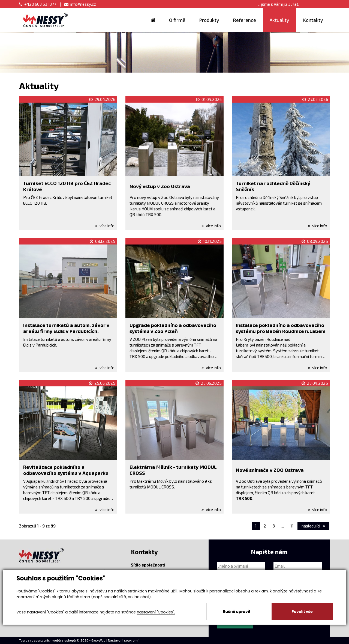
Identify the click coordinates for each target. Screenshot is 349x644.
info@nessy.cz (80, 4)
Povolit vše (302, 612)
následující (313, 526)
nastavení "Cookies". (156, 612)
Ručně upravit (237, 612)
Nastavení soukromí (123, 640)
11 (292, 526)
